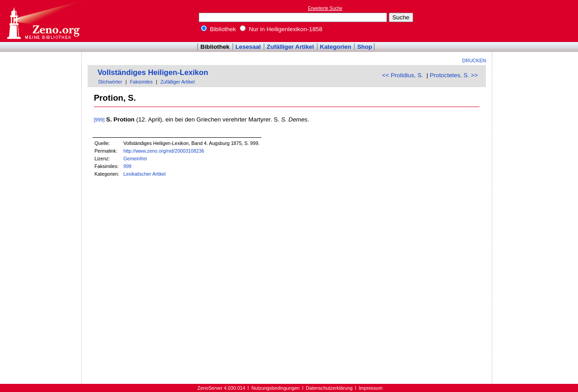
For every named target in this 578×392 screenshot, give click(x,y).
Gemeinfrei (135, 159)
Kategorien (336, 47)
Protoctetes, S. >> (454, 75)
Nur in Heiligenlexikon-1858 (281, 29)
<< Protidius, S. (403, 75)
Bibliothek (219, 29)
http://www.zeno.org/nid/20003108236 (164, 151)
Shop (365, 47)
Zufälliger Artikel (291, 47)
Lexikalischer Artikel (144, 174)
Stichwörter (110, 82)
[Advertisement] (536, 21)
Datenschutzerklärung (329, 388)
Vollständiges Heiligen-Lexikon (153, 72)
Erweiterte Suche (325, 8)
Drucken (474, 61)
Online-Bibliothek (43, 21)
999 (127, 166)
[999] (99, 120)
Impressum (371, 388)
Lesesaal (248, 47)
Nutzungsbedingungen (276, 388)
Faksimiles (141, 82)
